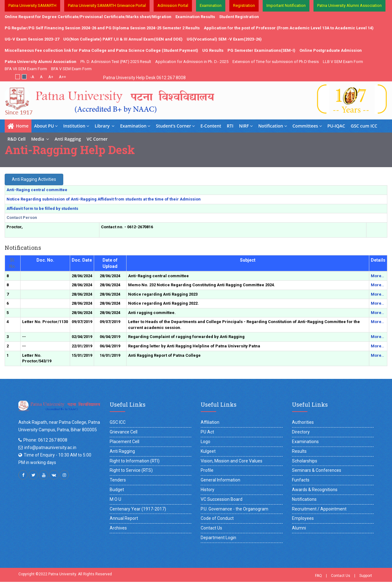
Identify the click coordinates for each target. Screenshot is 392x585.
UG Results (213, 50)
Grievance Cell (124, 432)
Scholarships (305, 461)
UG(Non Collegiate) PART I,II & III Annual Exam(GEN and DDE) (123, 39)
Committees (307, 126)
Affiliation (210, 422)
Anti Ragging (68, 139)
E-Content (211, 126)
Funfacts (301, 480)
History (208, 490)
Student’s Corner (175, 126)
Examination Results (195, 17)
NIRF (246, 126)
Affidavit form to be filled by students (42, 208)
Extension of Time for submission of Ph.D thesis (276, 62)
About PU (46, 126)
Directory (301, 432)
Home (18, 126)
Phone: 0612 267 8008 (45, 440)
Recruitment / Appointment (319, 509)
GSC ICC (118, 422)
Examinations (305, 442)
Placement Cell (124, 442)
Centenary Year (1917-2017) (138, 509)
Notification (273, 126)
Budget (117, 490)
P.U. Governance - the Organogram (234, 509)
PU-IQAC (336, 126)
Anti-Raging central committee (37, 190)
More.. (377, 276)
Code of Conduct (217, 518)
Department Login (218, 538)
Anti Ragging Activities (34, 179)
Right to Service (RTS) (131, 470)
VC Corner (97, 139)
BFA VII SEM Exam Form (26, 69)
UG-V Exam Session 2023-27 (32, 39)
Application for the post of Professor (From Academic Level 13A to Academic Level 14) (289, 28)
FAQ (318, 576)
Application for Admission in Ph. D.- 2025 (192, 62)
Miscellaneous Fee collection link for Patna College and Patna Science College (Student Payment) (101, 50)
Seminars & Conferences (317, 470)
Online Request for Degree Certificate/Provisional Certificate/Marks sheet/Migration (88, 17)
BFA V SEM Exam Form (71, 69)
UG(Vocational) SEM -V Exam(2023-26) (224, 39)
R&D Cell (17, 139)
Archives (118, 528)
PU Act (207, 432)
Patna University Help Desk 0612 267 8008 (144, 78)
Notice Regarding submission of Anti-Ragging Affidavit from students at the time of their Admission (104, 199)
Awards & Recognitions (315, 490)
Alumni (299, 528)
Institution (76, 126)
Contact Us (211, 528)
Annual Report (124, 518)
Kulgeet (208, 451)
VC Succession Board (222, 499)
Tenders (118, 480)
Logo (206, 442)
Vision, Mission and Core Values (232, 461)
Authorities (303, 422)
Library (105, 126)
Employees (303, 518)
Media (40, 139)
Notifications (304, 499)
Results (299, 451)
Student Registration (239, 17)
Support (366, 576)
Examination (135, 126)
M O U (115, 499)
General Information (220, 480)
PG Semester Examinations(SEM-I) (261, 50)
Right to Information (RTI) (135, 461)
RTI (230, 126)
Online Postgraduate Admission (331, 50)
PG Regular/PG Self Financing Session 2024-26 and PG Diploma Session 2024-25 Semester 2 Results (102, 28)
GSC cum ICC (364, 126)
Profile (207, 470)
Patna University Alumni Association (41, 62)
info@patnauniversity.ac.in (50, 447)
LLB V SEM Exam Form (343, 62)
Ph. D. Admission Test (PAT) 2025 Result (116, 62)
